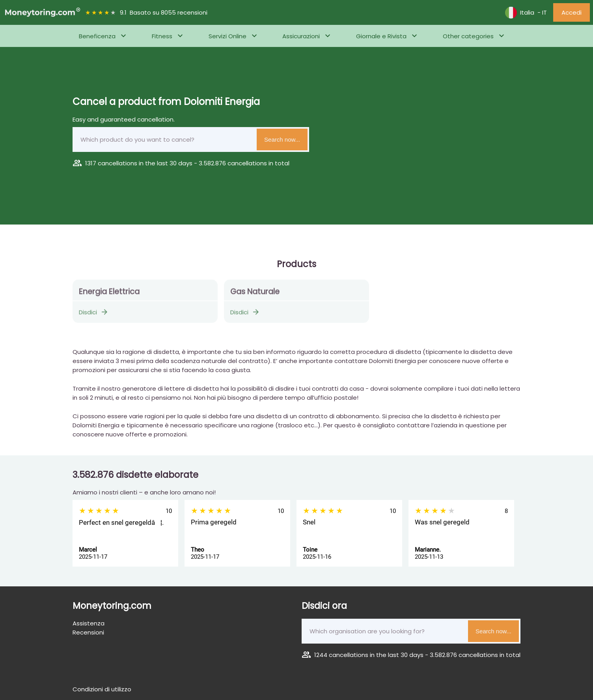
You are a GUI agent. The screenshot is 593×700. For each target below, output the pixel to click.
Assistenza (89, 623)
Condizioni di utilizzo (102, 689)
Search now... (282, 139)
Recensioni (88, 632)
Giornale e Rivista (381, 36)
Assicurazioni (301, 36)
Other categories (468, 36)
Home (14, 58)
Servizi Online (228, 36)
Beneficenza (97, 36)
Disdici (94, 315)
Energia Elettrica (109, 295)
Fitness (162, 36)
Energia (40, 58)
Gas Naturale (255, 295)
